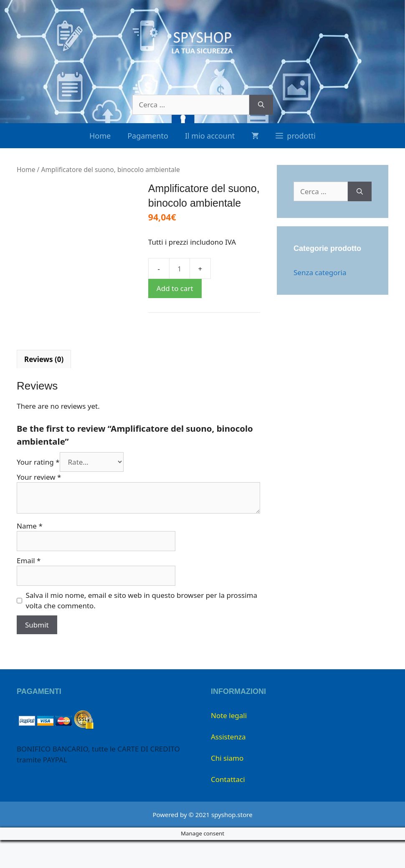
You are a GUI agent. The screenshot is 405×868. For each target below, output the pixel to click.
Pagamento (148, 136)
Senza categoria (320, 272)
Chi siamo (227, 786)
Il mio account (210, 136)
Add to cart (175, 288)
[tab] (44, 387)
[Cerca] (261, 105)
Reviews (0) (44, 387)
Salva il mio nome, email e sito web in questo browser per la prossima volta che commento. (142, 628)
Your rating (38, 490)
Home (100, 136)
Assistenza (228, 765)
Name (30, 553)
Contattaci (228, 807)
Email (29, 588)
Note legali (229, 743)
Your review (39, 505)
